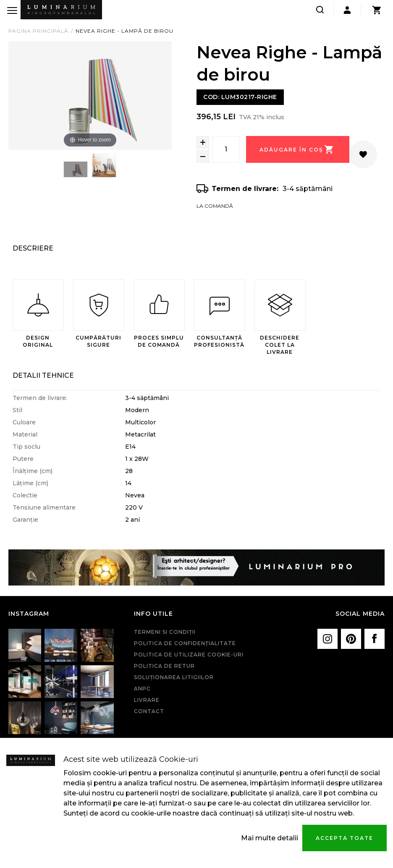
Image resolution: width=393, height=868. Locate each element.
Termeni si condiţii (165, 632)
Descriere (33, 248)
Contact (149, 711)
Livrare (147, 700)
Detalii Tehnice (43, 375)
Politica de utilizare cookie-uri (189, 655)
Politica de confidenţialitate (185, 643)
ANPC (142, 689)
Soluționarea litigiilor (174, 677)
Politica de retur (164, 666)
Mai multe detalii (270, 838)
